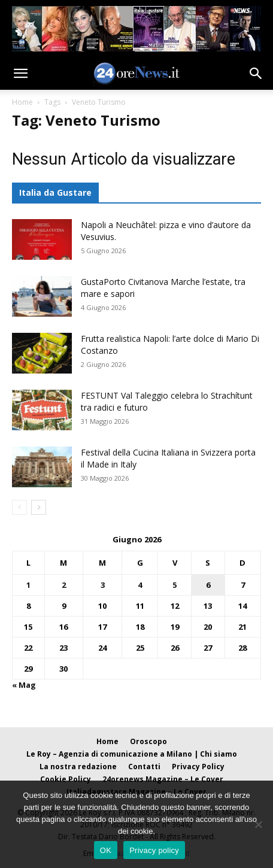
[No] (258, 824)
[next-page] (39, 507)
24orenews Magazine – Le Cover (163, 779)
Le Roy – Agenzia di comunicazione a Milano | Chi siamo (132, 754)
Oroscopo (148, 741)
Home (22, 102)
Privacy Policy (198, 767)
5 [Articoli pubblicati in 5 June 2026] (175, 585)
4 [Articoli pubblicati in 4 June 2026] (140, 585)
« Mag (24, 685)
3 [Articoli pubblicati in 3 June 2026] (103, 585)
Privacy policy (154, 850)
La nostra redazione (78, 767)
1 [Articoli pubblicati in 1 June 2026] (28, 585)
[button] (20, 74)
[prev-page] (19, 507)
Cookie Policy (66, 779)
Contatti (144, 767)
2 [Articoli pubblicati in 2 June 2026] (64, 585)
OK (106, 850)
